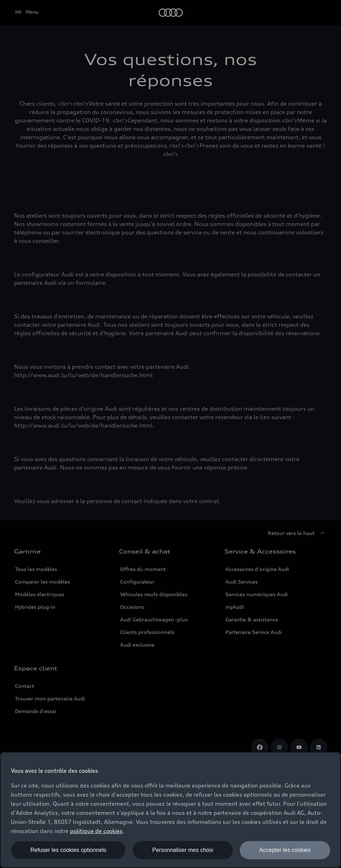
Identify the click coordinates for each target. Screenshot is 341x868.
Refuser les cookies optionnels (68, 850)
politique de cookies (96, 831)
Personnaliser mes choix (183, 850)
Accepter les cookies (285, 850)
